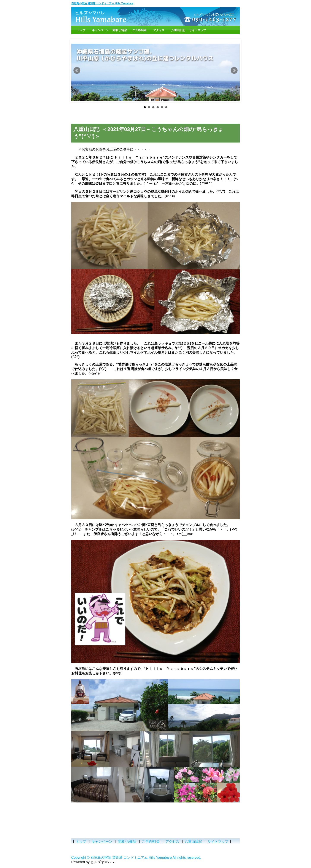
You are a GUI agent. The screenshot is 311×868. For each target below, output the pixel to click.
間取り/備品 (120, 30)
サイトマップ (198, 30)
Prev (77, 71)
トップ (81, 30)
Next (234, 71)
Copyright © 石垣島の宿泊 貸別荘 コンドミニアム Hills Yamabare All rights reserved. (136, 858)
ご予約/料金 (139, 30)
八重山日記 (178, 30)
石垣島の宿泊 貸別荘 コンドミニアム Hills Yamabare (102, 3)
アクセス (159, 30)
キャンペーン (100, 30)
